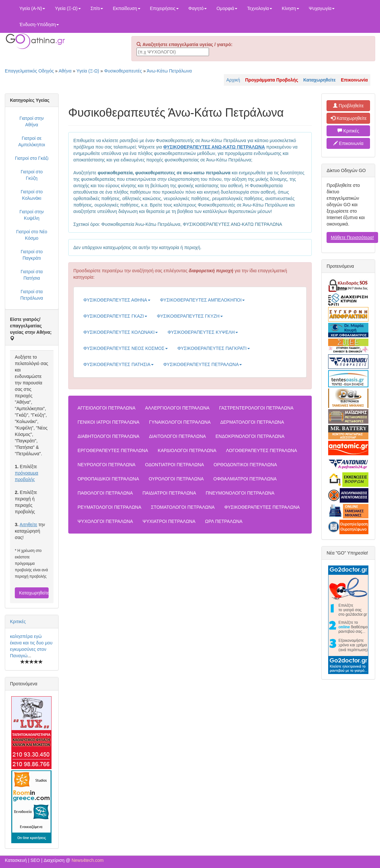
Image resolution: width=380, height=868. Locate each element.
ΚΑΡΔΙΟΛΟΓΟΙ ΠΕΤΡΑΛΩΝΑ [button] (187, 450)
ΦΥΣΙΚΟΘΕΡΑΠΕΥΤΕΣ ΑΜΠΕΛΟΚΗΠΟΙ (202, 300)
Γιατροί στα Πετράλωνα (32, 295)
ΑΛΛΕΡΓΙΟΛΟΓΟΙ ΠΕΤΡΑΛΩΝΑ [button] (177, 408)
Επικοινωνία (348, 143)
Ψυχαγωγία (322, 8)
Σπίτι (97, 8)
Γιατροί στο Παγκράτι (32, 255)
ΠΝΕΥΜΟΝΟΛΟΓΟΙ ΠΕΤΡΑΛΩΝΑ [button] (240, 493)
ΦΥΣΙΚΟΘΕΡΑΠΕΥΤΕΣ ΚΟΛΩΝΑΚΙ (121, 332)
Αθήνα (65, 71)
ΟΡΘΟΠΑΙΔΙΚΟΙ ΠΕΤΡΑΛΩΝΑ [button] (108, 479)
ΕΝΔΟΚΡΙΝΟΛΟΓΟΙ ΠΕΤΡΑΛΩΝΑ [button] (250, 436)
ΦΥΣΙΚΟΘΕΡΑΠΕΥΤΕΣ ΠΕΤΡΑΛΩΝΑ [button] (262, 507)
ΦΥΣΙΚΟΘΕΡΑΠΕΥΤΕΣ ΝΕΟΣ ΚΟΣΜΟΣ (126, 348)
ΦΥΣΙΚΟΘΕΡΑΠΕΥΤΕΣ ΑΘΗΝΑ (117, 300)
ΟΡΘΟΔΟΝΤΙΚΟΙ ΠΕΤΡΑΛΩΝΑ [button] (245, 465)
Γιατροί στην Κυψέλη (32, 215)
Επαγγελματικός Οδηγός (29, 71)
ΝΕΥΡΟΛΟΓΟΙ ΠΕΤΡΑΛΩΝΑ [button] (107, 465)
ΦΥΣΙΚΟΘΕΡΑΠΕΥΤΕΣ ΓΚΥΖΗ (190, 316)
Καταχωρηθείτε (34, 593)
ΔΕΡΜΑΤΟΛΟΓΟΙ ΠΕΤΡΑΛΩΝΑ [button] (252, 422)
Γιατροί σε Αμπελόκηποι (32, 141)
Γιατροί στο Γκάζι (32, 158)
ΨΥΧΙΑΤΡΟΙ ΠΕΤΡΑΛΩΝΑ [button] (169, 521)
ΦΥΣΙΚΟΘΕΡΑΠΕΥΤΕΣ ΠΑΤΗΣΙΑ (119, 364)
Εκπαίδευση (126, 8)
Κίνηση (290, 8)
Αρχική (233, 80)
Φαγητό (198, 8)
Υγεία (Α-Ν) (32, 8)
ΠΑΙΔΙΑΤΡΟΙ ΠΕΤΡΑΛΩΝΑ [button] (169, 493)
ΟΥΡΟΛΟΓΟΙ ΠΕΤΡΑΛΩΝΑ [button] (176, 479)
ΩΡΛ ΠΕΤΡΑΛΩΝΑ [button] (224, 521)
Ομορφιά (227, 8)
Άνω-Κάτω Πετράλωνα (169, 71)
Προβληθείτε (348, 106)
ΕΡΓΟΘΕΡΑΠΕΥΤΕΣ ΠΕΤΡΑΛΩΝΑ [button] (113, 450)
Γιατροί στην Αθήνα (32, 121)
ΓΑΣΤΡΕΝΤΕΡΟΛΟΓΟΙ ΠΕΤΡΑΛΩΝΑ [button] (256, 408)
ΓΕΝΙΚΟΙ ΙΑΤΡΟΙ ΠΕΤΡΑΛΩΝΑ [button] (109, 422)
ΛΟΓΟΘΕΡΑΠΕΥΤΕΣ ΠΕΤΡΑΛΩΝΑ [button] (262, 450)
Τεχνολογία (260, 8)
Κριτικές (18, 622)
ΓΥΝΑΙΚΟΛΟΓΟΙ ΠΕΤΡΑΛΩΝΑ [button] (180, 422)
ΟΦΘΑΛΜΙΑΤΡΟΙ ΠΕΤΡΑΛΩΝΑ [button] (245, 479)
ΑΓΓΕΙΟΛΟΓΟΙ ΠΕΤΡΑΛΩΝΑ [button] (107, 408)
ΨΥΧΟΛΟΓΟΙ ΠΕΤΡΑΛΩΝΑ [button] (105, 521)
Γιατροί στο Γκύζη (32, 175)
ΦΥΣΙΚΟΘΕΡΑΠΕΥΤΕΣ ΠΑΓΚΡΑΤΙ (214, 348)
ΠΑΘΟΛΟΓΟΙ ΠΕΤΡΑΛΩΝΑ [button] (105, 493)
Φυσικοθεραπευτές (123, 71)
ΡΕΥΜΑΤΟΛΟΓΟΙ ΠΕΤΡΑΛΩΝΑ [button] (109, 507)
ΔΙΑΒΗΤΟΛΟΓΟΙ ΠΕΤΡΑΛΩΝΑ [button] (109, 436)
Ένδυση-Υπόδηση (39, 24)
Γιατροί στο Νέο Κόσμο (32, 235)
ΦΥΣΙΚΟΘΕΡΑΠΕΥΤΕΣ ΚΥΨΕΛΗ (203, 332)
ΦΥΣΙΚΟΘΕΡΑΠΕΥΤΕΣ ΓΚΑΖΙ (115, 316)
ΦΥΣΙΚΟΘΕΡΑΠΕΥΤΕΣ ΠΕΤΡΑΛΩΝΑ (203, 364)
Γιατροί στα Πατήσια (32, 275)
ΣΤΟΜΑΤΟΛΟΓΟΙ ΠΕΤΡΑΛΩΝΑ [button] (183, 507)
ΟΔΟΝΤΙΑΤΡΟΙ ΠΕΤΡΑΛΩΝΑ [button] (175, 465)
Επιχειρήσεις (164, 8)
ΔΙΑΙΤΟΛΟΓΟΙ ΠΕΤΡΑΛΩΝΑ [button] (178, 436)
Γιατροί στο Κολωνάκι (32, 195)
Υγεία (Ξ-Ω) (68, 8)
